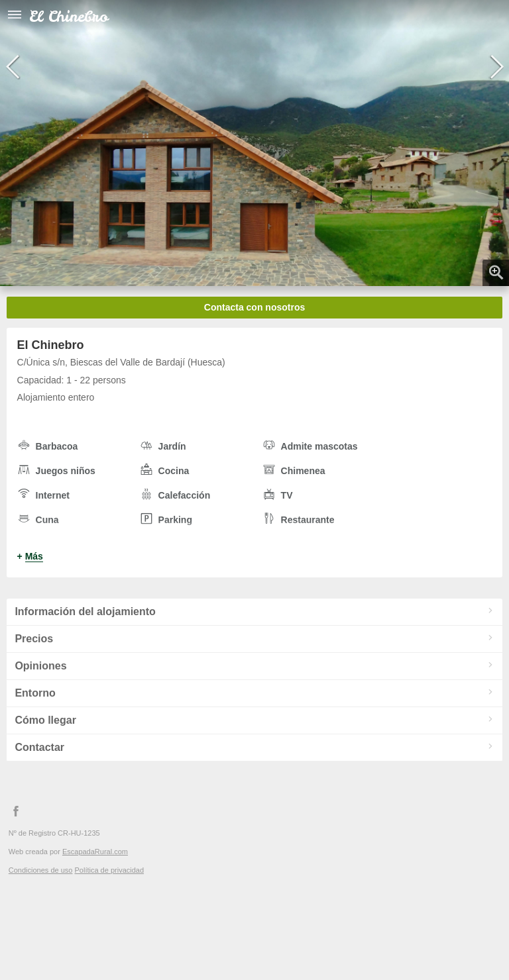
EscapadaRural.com (95, 852)
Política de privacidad (109, 870)
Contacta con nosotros (254, 307)
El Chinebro (69, 16)
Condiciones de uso (41, 870)
